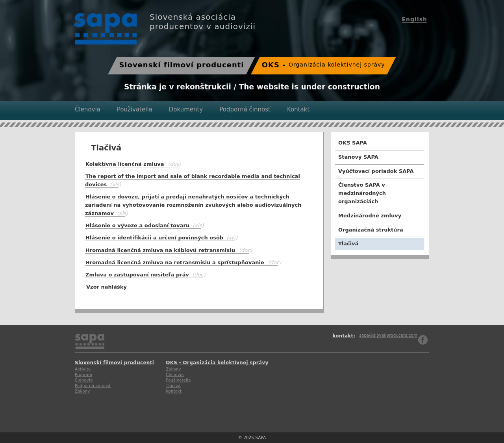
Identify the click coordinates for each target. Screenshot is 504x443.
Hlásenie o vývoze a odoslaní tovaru (143, 225)
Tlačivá (348, 244)
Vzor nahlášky (107, 287)
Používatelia (135, 109)
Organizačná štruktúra (371, 230)
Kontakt (298, 109)
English (415, 19)
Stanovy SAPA (358, 157)
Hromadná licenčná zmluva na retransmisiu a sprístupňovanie (175, 262)
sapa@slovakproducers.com (388, 335)
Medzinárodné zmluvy (370, 216)
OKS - (323, 65)
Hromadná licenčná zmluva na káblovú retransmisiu (160, 250)
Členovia (88, 109)
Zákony (82, 391)
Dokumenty (186, 109)
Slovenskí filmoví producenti (181, 65)
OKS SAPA (353, 143)
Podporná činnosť (245, 109)
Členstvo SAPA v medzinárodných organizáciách (362, 193)
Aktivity (83, 369)
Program (83, 375)
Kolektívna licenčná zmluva (125, 164)
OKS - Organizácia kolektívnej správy (217, 363)
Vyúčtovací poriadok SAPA (376, 171)
